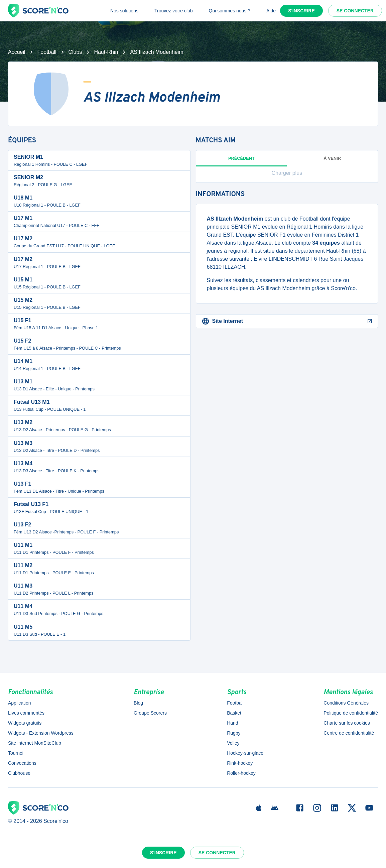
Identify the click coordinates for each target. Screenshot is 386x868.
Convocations (22, 763)
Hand (232, 723)
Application (20, 703)
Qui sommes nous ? (230, 11)
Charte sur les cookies (347, 723)
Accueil (17, 52)
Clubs (75, 52)
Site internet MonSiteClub (35, 743)
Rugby (234, 733)
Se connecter (355, 11)
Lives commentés (26, 713)
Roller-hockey (241, 773)
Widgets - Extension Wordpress (41, 733)
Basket (234, 713)
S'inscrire (301, 11)
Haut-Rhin (106, 52)
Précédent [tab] (242, 161)
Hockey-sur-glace (245, 753)
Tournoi (16, 753)
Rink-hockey (240, 763)
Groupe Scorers (150, 713)
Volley (233, 743)
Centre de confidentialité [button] (349, 733)
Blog (138, 703)
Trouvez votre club (174, 11)
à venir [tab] (332, 158)
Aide (271, 11)
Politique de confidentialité (351, 713)
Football (47, 52)
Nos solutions (124, 11)
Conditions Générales (346, 703)
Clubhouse (19, 773)
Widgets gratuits (25, 723)
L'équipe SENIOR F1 (261, 235)
